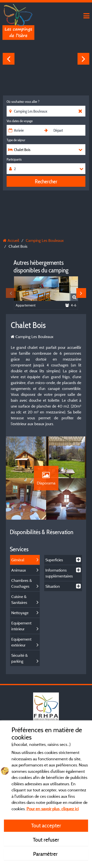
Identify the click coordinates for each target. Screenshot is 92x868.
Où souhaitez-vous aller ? (23, 102)
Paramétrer (46, 854)
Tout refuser (46, 840)
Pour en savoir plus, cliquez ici (53, 809)
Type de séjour (16, 140)
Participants (14, 159)
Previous (9, 59)
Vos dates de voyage (20, 121)
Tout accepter (46, 825)
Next (83, 59)
